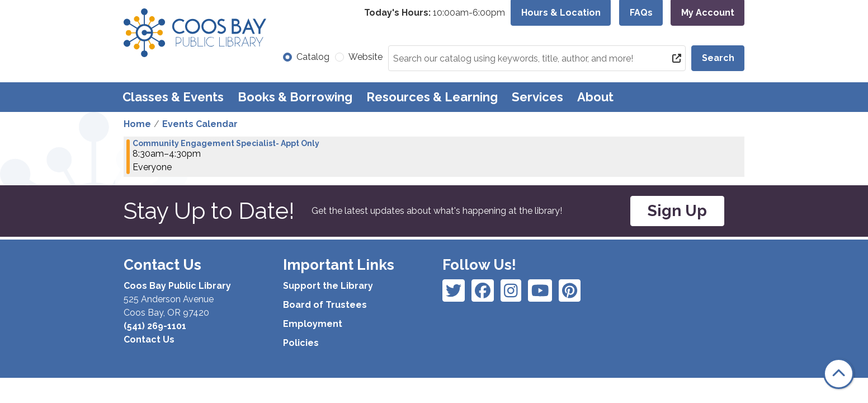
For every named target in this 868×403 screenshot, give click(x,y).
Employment (313, 324)
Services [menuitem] (537, 97)
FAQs (641, 13)
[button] (435, 13)
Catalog (313, 57)
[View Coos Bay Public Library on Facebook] (454, 290)
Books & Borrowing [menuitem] (295, 97)
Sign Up (677, 211)
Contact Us (149, 339)
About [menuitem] (595, 97)
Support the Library (328, 286)
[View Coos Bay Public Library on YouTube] (570, 290)
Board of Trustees (325, 305)
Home (137, 124)
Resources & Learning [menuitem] (432, 97)
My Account (708, 13)
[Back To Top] (839, 374)
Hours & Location (561, 13)
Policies (301, 343)
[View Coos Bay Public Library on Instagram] (483, 290)
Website (365, 57)
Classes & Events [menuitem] (173, 97)
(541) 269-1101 (155, 326)
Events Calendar (200, 124)
